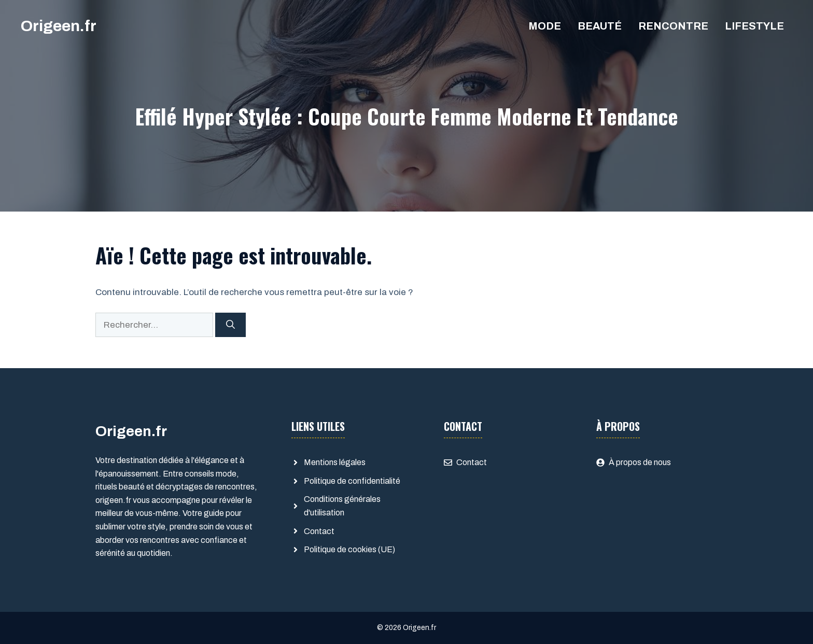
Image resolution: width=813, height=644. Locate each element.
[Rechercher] (230, 325)
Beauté (600, 26)
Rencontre (673, 26)
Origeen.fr (59, 26)
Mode (545, 26)
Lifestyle (754, 26)
